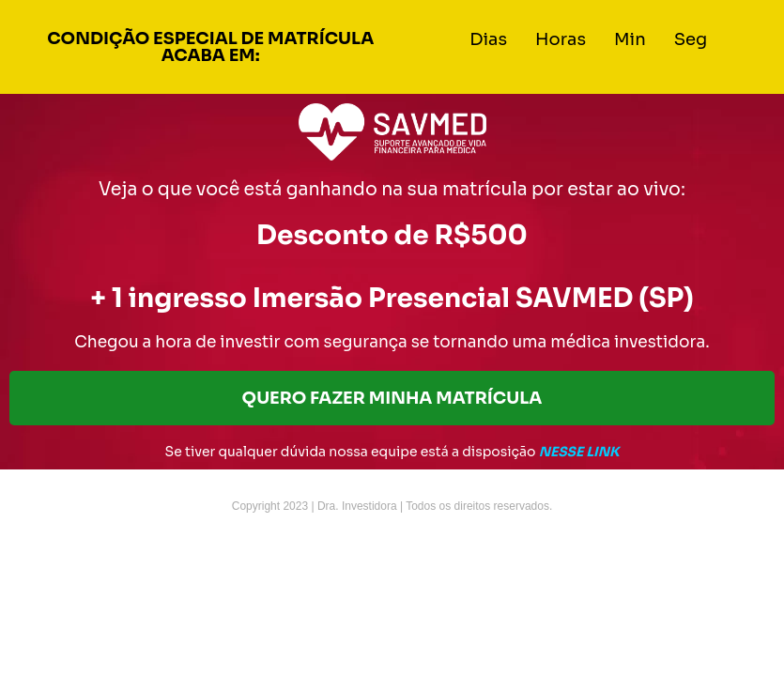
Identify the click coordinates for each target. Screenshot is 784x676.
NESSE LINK (579, 452)
